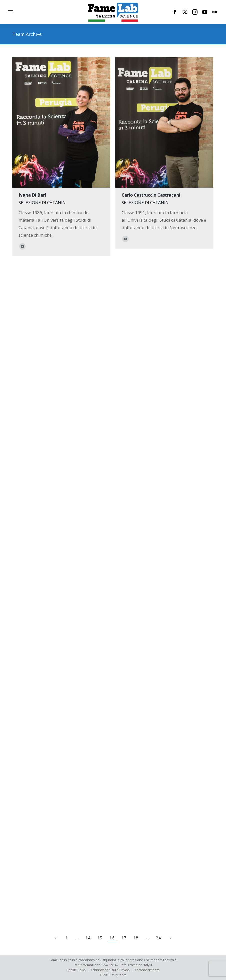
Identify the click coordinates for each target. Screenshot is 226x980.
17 (124, 938)
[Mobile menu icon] (10, 12)
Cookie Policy (76, 970)
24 (158, 938)
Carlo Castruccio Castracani (151, 195)
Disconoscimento (147, 970)
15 (100, 938)
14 (88, 938)
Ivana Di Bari (32, 195)
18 (136, 938)
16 (112, 938)
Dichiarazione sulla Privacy (110, 970)
